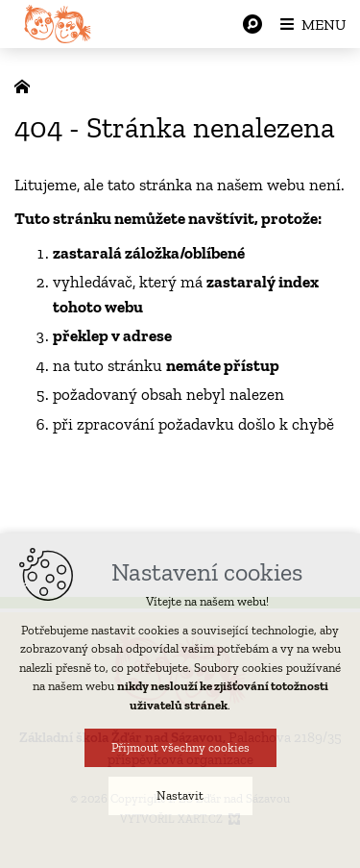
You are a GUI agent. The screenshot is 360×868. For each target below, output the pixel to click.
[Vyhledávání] (252, 24)
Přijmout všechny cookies (180, 747)
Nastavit (180, 795)
